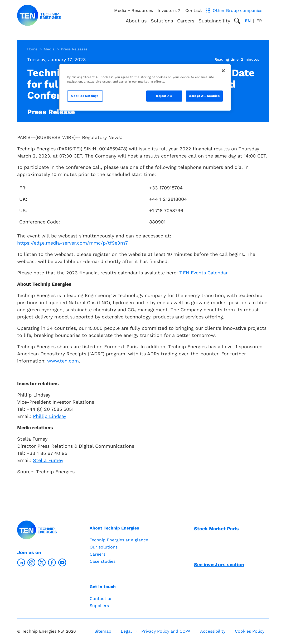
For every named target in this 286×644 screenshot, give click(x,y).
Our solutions (104, 547)
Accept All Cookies (204, 96)
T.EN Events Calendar (203, 273)
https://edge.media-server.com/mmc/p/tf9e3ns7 (72, 243)
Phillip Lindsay (50, 416)
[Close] (223, 71)
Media (49, 49)
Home (32, 49)
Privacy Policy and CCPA (166, 631)
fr (259, 21)
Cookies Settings (85, 96)
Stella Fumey (48, 460)
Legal (126, 631)
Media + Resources (134, 10)
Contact (194, 10)
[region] (145, 87)
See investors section (219, 564)
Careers (186, 21)
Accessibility (213, 631)
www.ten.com (63, 361)
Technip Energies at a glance (119, 540)
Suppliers (99, 606)
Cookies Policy (250, 631)
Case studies (103, 561)
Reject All (164, 96)
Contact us (101, 598)
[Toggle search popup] (237, 21)
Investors (169, 10)
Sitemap (103, 631)
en (248, 21)
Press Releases (74, 49)
